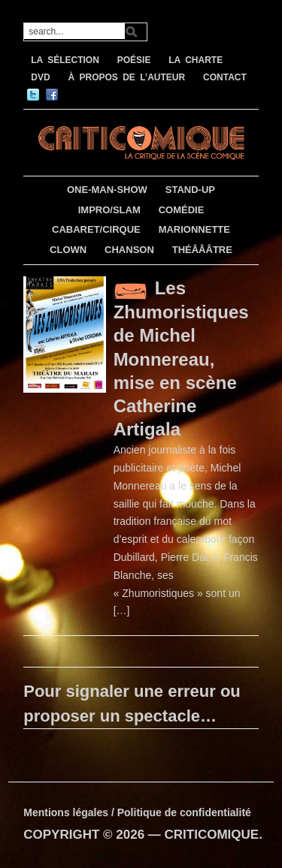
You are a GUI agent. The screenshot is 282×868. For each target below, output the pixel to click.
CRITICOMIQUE (212, 835)
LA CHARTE (196, 60)
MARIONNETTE (194, 229)
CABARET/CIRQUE (96, 229)
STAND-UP (190, 190)
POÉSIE (134, 60)
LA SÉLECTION (65, 60)
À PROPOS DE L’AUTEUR (126, 77)
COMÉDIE (182, 210)
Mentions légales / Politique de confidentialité (137, 812)
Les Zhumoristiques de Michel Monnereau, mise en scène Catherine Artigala (181, 359)
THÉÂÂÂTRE (202, 250)
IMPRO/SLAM (109, 210)
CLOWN (68, 250)
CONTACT (225, 77)
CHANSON (129, 250)
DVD (40, 77)
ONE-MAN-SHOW (107, 190)
